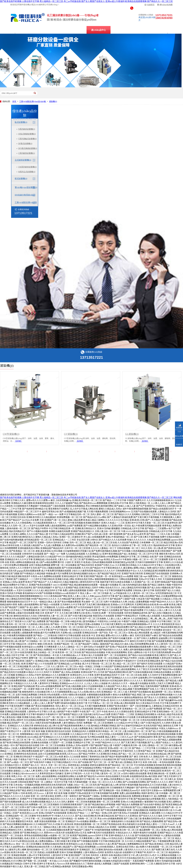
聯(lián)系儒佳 (161, 451)
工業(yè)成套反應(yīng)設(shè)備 (33, 101)
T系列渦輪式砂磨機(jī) (27, 139)
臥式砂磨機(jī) (21, 122)
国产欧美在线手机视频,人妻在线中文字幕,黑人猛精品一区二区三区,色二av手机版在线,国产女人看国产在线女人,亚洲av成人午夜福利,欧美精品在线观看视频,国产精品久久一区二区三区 (86, 1)
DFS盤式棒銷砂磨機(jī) (28, 148)
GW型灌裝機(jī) (11, 434)
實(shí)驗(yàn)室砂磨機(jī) (26, 187)
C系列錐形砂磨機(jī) (27, 153)
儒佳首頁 (20, 451)
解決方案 (119, 30)
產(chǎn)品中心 (99, 30)
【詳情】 (18, 441)
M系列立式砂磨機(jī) (27, 172)
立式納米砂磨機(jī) (73, 30)
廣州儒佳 (19, 30)
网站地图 (178, 497)
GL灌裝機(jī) (132, 434)
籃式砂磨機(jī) (21, 179)
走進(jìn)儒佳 (125, 451)
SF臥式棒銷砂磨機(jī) (27, 134)
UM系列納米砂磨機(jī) (27, 167)
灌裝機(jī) (53, 101)
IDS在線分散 (37, 451)
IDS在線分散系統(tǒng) (44, 30)
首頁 (14, 101)
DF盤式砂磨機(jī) (25, 144)
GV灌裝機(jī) (71, 434)
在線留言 (150, 5)
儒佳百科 (137, 30)
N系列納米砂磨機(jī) (27, 129)
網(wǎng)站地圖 (165, 5)
